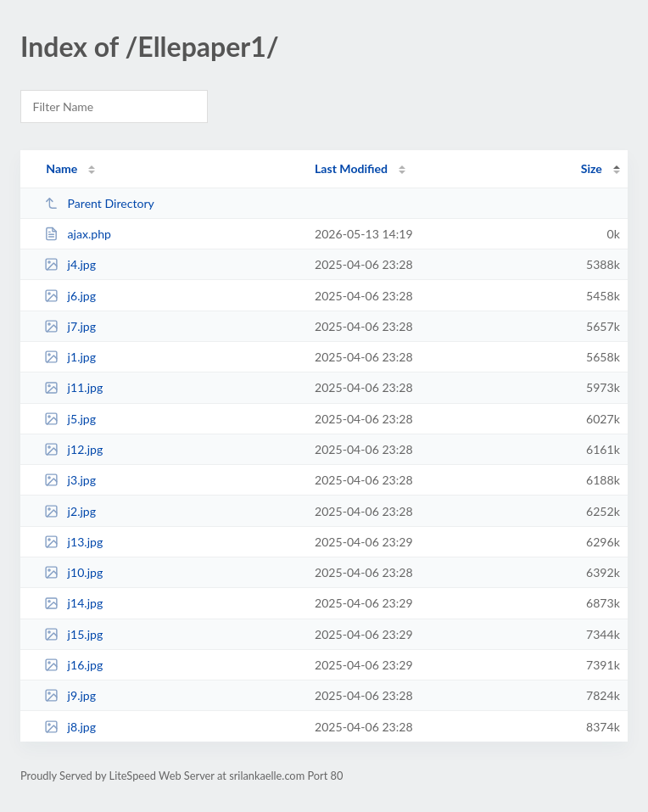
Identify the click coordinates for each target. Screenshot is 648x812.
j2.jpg (70, 511)
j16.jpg (73, 665)
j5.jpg (70, 419)
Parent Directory (99, 203)
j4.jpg (70, 264)
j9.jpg (70, 695)
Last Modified (351, 168)
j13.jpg (73, 542)
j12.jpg (73, 449)
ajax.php (78, 234)
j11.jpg (73, 387)
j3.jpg (70, 480)
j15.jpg (73, 634)
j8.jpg (70, 727)
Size (592, 168)
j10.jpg (73, 572)
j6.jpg (70, 296)
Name (61, 168)
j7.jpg (70, 326)
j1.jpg (70, 357)
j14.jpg (73, 603)
